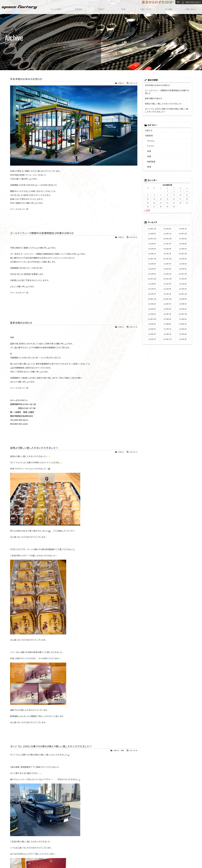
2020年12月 (183, 294)
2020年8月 (152, 304)
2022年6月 (183, 264)
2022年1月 (167, 274)
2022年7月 (167, 264)
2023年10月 (167, 239)
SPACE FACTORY (19, 7)
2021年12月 (183, 274)
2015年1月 (152, 339)
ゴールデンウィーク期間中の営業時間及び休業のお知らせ (42, 233)
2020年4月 (167, 309)
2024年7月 (183, 229)
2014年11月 (167, 339)
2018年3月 (152, 329)
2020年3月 (183, 309)
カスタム (151, 141)
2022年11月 (152, 259)
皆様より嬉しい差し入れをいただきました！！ (34, 448)
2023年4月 (167, 249)
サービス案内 (56, 9)
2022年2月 (152, 274)
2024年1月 (167, 234)
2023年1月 (167, 254)
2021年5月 (152, 289)
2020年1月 (167, 314)
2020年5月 (152, 309)
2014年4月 (183, 339)
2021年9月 (183, 279)
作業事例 (78, 9)
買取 (123, 9)
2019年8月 (167, 319)
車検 (122, 750)
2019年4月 (183, 319)
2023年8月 (152, 244)
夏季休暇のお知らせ (21, 323)
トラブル (151, 146)
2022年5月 (152, 269)
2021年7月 (167, 284)
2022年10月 (167, 259)
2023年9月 (183, 239)
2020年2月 (152, 314)
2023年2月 (152, 254)
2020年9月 (183, 299)
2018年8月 (167, 324)
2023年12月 (183, 234)
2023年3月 (183, 249)
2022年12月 (183, 254)
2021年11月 (152, 279)
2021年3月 (183, 289)
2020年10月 (167, 299)
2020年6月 (183, 304)
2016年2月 (167, 334)
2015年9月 (183, 334)
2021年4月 (167, 289)
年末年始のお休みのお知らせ (26, 79)
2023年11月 (152, 239)
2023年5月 (152, 249)
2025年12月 (152, 229)
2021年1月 (167, 294)
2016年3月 (152, 334)
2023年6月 (183, 244)
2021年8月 (152, 284)
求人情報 (168, 9)
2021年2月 (152, 294)
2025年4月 (167, 229)
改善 (149, 156)
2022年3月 (183, 269)
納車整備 (151, 162)
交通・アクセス (146, 9)
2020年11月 (152, 299)
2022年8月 (152, 264)
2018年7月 (183, 324)
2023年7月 (167, 244)
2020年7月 (167, 304)
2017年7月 (167, 329)
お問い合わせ (178, 2)
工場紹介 (101, 9)
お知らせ (121, 83)
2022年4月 (167, 269)
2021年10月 (167, 279)
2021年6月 (183, 284)
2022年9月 (183, 259)
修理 (149, 151)
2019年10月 (152, 319)
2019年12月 (183, 314)
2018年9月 (152, 324)
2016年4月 (183, 329)
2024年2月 (152, 234)
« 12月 (147, 210)
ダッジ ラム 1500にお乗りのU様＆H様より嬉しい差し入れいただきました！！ (51, 746)
